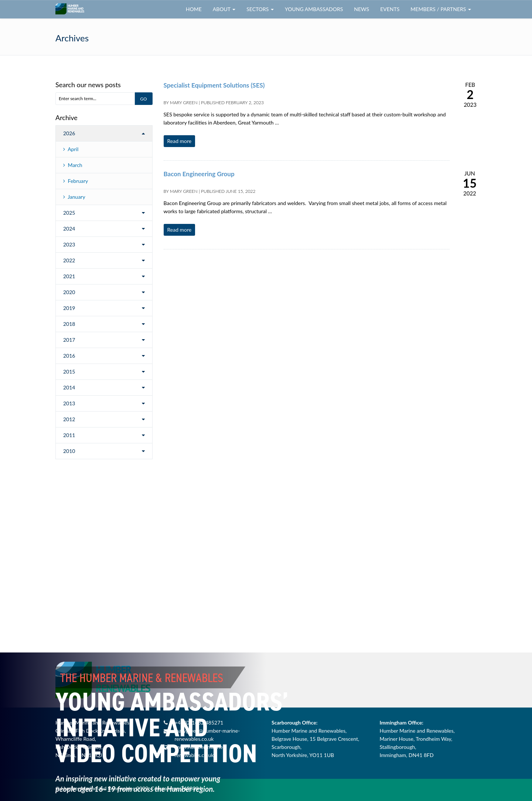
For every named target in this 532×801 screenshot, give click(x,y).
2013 (69, 403)
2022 (69, 260)
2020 (69, 292)
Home (194, 9)
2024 (69, 229)
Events (390, 9)
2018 (69, 324)
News (362, 9)
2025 (69, 213)
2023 (69, 244)
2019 (69, 308)
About (224, 9)
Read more (180, 141)
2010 (69, 451)
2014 (69, 387)
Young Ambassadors (314, 9)
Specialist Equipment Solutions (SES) (214, 85)
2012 (69, 419)
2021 (69, 276)
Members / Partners (441, 9)
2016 (69, 356)
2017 (69, 340)
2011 (69, 435)
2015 (69, 371)
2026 (69, 133)
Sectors (260, 9)
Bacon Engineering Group (199, 174)
